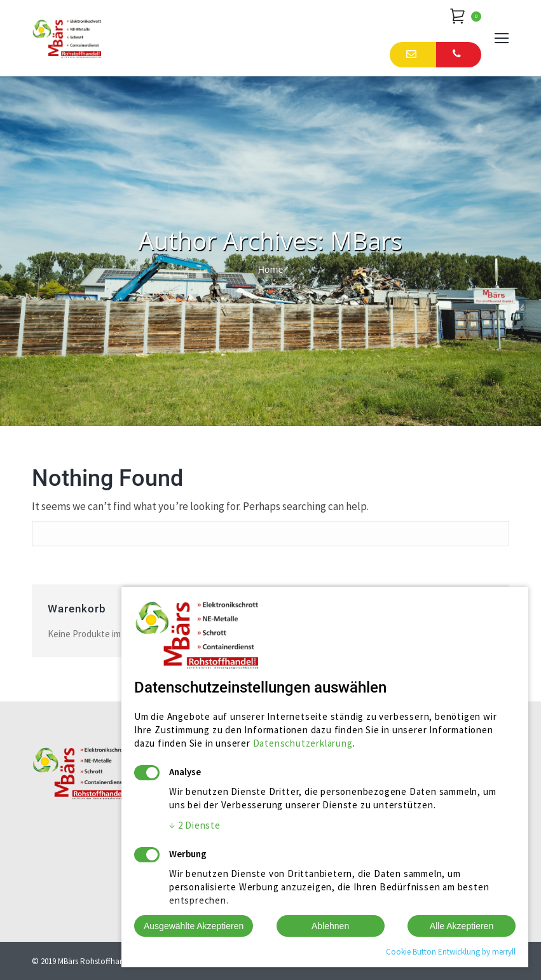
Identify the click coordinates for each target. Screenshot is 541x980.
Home (271, 269)
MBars (366, 240)
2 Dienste (195, 825)
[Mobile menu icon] (502, 38)
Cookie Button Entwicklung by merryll (451, 952)
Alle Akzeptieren (462, 926)
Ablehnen (330, 926)
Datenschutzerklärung (303, 743)
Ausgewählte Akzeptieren (194, 926)
